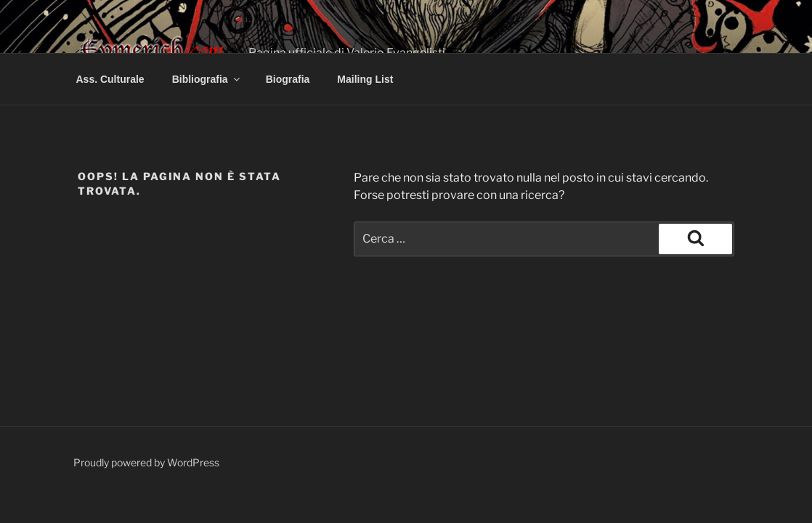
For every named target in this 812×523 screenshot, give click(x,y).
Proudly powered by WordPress (146, 462)
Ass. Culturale (110, 79)
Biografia (288, 79)
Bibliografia (207, 79)
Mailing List (365, 79)
